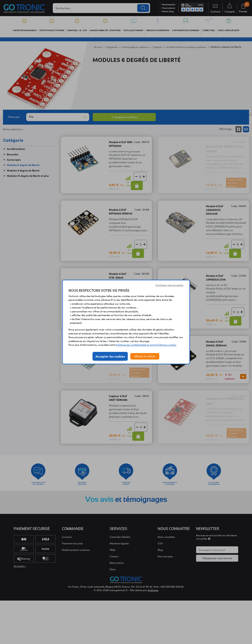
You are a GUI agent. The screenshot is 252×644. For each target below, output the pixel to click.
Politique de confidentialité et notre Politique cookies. (146, 345)
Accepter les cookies (110, 356)
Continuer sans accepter (169, 285)
